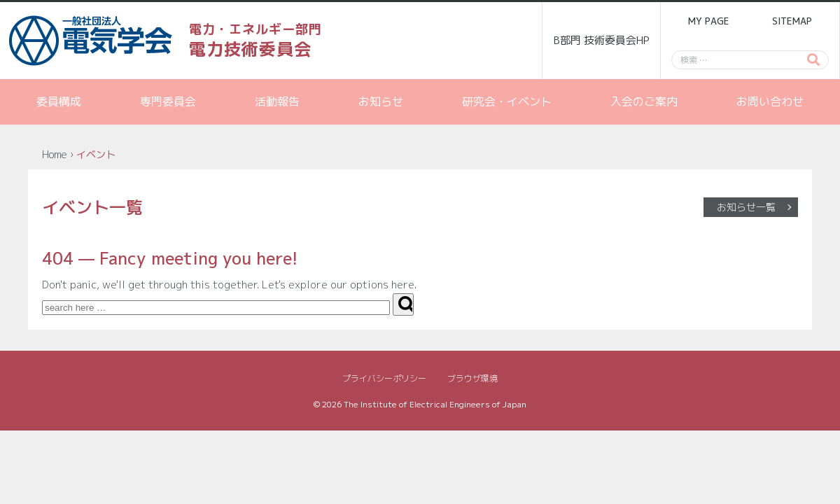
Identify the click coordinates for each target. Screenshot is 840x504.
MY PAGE (708, 21)
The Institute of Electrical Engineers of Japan (435, 404)
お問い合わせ (770, 101)
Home (55, 154)
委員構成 (59, 101)
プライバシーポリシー (384, 378)
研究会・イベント (507, 101)
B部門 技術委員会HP (602, 40)
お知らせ (381, 101)
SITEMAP (792, 21)
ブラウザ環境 (472, 378)
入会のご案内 (644, 101)
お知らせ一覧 (746, 207)
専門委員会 (168, 101)
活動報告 (277, 101)
